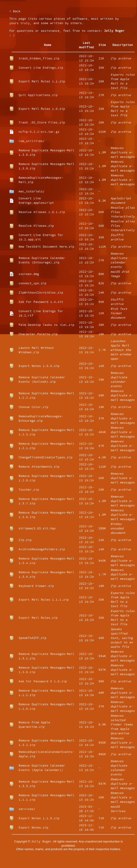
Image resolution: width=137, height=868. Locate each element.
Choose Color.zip (33, 407)
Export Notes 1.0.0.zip (39, 366)
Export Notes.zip (33, 828)
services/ (27, 809)
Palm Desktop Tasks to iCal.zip (46, 325)
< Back (15, 11)
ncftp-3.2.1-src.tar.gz (39, 132)
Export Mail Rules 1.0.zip (42, 109)
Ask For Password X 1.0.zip (43, 682)
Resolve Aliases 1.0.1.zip (42, 212)
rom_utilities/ (32, 141)
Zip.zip (25, 540)
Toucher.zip (29, 490)
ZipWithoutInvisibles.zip (41, 293)
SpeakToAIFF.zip (33, 638)
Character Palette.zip (38, 334)
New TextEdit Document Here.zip (46, 247)
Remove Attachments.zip (39, 467)
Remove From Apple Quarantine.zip (34, 725)
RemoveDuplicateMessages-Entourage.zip (41, 419)
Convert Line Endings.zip (41, 68)
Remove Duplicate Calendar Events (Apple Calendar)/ (42, 768)
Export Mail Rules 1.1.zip (42, 82)
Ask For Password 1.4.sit (41, 302)
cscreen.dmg (29, 274)
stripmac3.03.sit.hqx (37, 529)
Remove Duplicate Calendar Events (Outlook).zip (42, 380)
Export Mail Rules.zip (38, 618)
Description (123, 45)
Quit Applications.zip (38, 95)
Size (102, 45)
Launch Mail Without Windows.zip (36, 350)
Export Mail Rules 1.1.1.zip (44, 600)
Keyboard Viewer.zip (36, 586)
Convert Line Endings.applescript (36, 201)
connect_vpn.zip (33, 283)
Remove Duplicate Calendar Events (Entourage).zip (42, 260)
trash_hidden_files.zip (39, 59)
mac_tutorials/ (32, 192)
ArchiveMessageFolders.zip (42, 549)
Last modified (86, 45)
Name (48, 45)
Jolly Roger (114, 31)
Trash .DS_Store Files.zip (42, 123)
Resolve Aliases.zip (36, 226)
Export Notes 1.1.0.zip (39, 818)
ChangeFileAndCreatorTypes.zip (46, 458)
